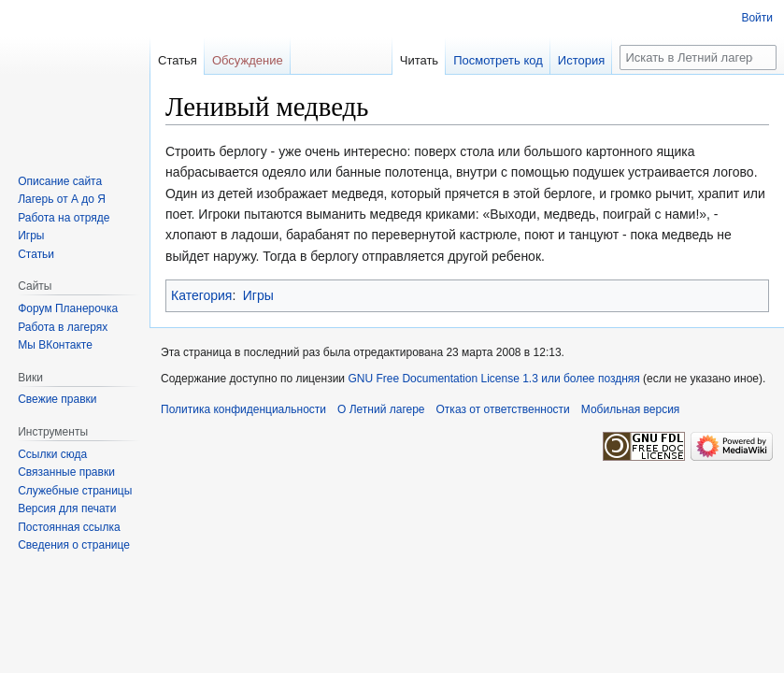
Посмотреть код (498, 60)
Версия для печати (67, 508)
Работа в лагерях (63, 327)
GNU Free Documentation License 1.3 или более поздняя (493, 379)
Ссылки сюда (52, 454)
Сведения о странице (74, 545)
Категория (201, 295)
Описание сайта (60, 181)
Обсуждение (248, 60)
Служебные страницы (75, 491)
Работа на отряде (64, 218)
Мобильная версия (631, 409)
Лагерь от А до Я (62, 199)
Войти (757, 18)
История (581, 60)
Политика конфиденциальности (243, 409)
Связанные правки (66, 472)
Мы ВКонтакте (55, 345)
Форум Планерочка (68, 308)
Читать (419, 60)
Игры (258, 295)
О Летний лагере (381, 409)
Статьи (36, 254)
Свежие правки (57, 399)
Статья (178, 60)
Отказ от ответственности (503, 409)
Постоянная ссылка (69, 527)
